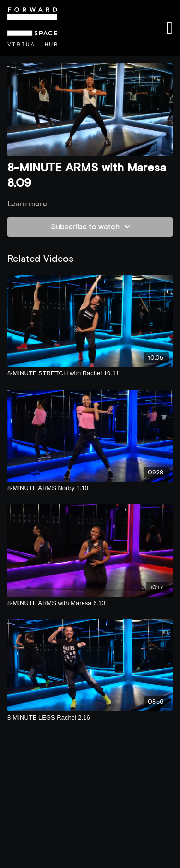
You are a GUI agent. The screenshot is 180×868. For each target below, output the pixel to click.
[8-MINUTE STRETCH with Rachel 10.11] (90, 373)
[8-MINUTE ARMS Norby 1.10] (90, 488)
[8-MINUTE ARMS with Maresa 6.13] (90, 603)
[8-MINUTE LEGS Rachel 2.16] (90, 718)
